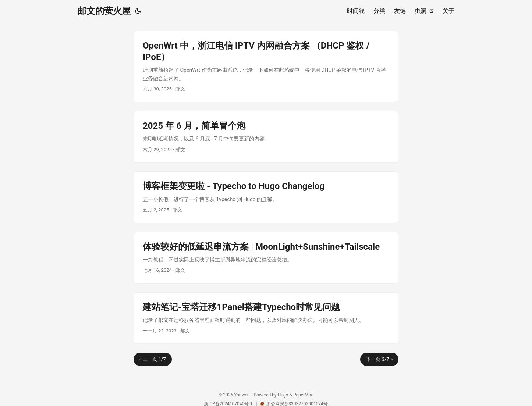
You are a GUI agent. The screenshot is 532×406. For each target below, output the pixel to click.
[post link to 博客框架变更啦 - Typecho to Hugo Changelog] (266, 197)
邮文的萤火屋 (104, 11)
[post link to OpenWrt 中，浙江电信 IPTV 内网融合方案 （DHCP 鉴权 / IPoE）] (266, 67)
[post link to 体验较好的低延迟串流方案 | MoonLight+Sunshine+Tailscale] (266, 258)
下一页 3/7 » (379, 359)
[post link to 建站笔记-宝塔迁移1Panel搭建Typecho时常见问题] (266, 318)
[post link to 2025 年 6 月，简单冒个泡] (266, 137)
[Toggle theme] (138, 11)
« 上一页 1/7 (153, 359)
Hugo (283, 395)
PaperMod (303, 395)
